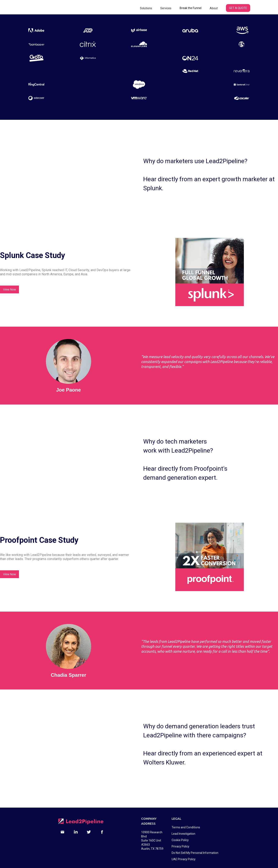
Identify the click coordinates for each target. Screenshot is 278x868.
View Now (9, 289)
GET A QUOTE (238, 8)
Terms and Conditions (186, 827)
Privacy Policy (180, 846)
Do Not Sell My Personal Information (195, 853)
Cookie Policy (180, 840)
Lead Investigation (183, 834)
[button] (146, 8)
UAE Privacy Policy (184, 859)
